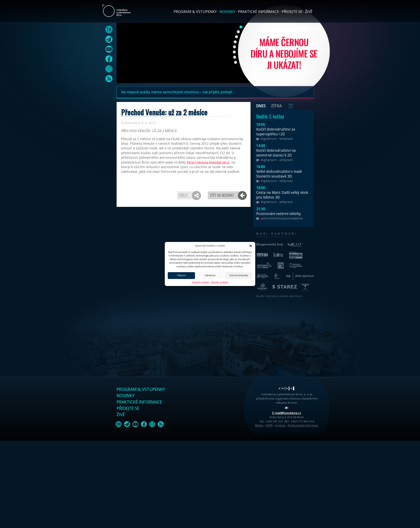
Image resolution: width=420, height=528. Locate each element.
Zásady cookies (200, 282)
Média (259, 425)
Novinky (227, 12)
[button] (251, 246)
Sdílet (183, 195)
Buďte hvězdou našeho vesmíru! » (280, 296)
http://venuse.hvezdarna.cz (208, 162)
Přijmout (181, 276)
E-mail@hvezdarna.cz (287, 413)
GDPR (269, 425)
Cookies (280, 425)
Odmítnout (210, 276)
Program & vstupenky (195, 12)
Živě (309, 12)
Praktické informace (258, 12)
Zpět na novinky (222, 195)
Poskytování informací (303, 425)
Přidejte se (292, 12)
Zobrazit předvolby (239, 276)
